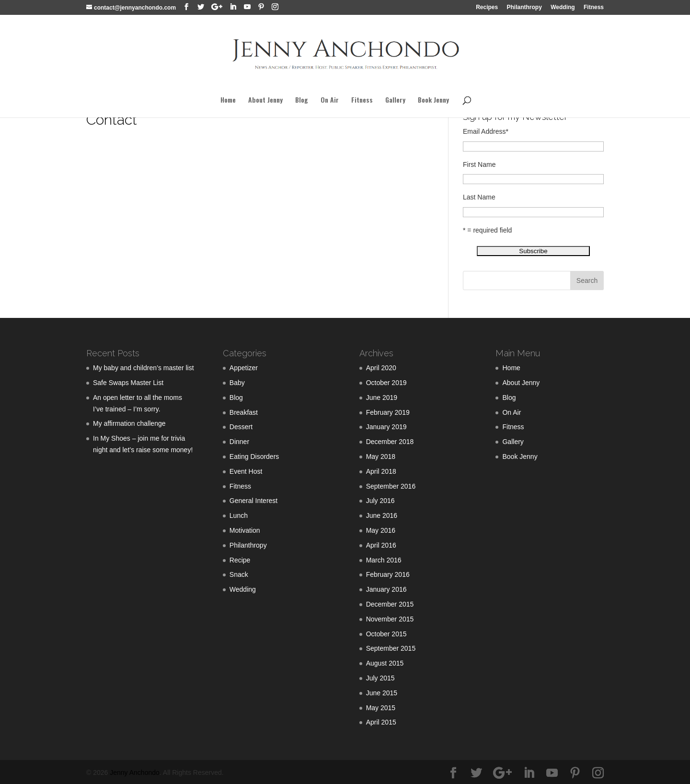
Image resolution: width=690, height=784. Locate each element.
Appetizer (244, 368)
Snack (239, 574)
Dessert (241, 427)
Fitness (594, 7)
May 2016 (381, 530)
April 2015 (381, 722)
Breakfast (244, 412)
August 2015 (385, 663)
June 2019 (382, 398)
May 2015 (381, 708)
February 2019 (388, 412)
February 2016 (388, 574)
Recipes (487, 7)
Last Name (479, 197)
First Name (479, 164)
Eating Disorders (254, 456)
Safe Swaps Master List (128, 383)
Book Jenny (433, 100)
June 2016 (382, 515)
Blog (302, 100)
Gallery (395, 100)
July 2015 (380, 678)
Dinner (239, 442)
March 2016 (384, 560)
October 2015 (386, 634)
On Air (330, 100)
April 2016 (381, 545)
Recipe (240, 560)
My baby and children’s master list (144, 368)
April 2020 (381, 368)
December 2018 (390, 442)
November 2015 (390, 619)
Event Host (246, 471)
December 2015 (390, 604)
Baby (237, 383)
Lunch (239, 515)
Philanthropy (524, 7)
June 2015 (382, 693)
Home (228, 100)
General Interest (253, 501)
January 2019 (386, 427)
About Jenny (265, 100)
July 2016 (380, 501)
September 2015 (391, 648)
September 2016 (391, 486)
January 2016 (386, 589)
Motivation (245, 530)
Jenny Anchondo (135, 772)
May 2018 (381, 456)
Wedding (563, 7)
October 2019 (386, 383)
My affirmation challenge (129, 423)
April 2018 (381, 471)
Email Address (486, 131)
